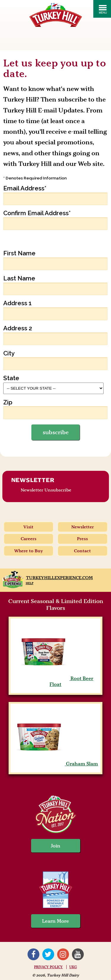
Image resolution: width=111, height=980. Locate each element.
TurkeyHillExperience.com (59, 578)
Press (82, 539)
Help (30, 583)
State (11, 378)
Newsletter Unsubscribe (46, 490)
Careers (29, 539)
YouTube (78, 954)
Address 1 (17, 303)
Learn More (55, 921)
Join (56, 846)
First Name (19, 253)
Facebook (33, 954)
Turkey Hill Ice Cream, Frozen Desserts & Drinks (56, 15)
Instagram (63, 954)
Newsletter (33, 480)
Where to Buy (29, 551)
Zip (8, 402)
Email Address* (25, 188)
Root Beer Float (55, 681)
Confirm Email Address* (37, 213)
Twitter (48, 954)
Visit (28, 527)
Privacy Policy (48, 967)
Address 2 (18, 328)
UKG (73, 967)
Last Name (19, 278)
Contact (82, 551)
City (9, 353)
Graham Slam (55, 764)
